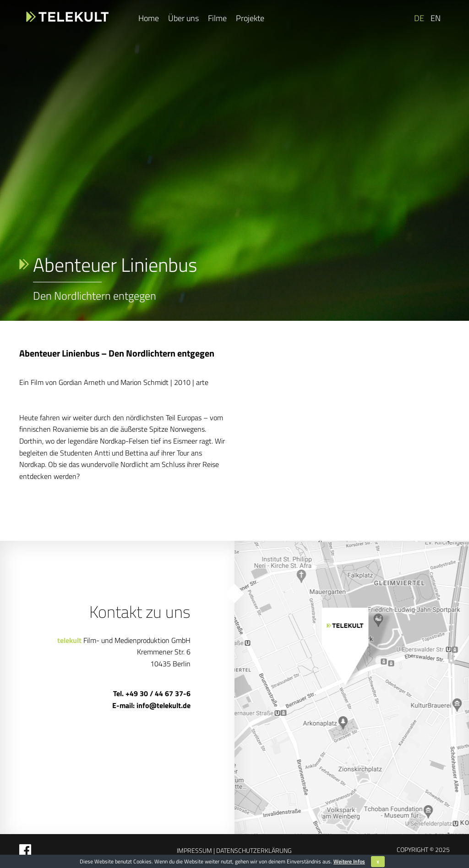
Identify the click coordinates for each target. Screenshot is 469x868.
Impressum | (196, 850)
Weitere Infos (349, 861)
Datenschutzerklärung (253, 850)
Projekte (250, 18)
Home (149, 18)
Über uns (183, 18)
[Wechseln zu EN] (435, 18)
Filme (217, 18)
